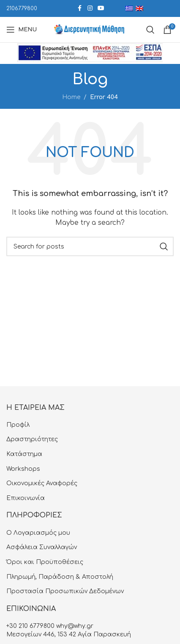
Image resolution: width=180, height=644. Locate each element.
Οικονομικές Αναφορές (42, 483)
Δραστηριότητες (32, 439)
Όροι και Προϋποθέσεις (45, 562)
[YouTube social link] (101, 8)
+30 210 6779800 (30, 626)
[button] (15, 629)
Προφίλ (18, 425)
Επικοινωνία (26, 498)
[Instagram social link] (90, 8)
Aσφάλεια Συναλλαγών (42, 547)
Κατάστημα (24, 454)
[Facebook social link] (80, 8)
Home (71, 97)
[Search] (90, 246)
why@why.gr (75, 626)
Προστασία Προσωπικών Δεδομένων (65, 591)
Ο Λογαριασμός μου (38, 533)
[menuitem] (129, 9)
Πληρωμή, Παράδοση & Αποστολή (60, 577)
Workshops (23, 469)
